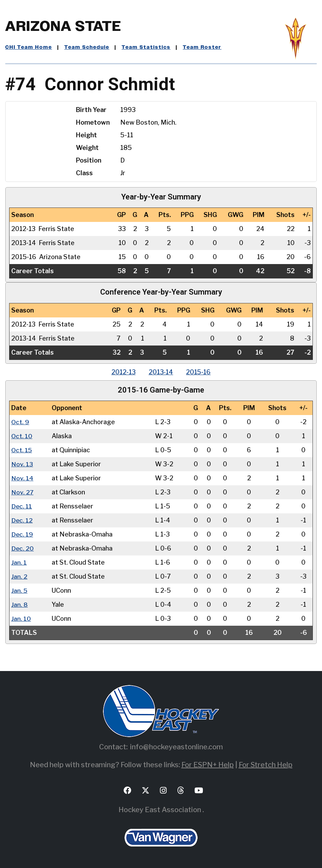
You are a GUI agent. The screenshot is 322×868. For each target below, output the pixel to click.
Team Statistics (146, 47)
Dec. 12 (22, 520)
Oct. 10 (22, 436)
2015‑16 (199, 372)
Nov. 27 (22, 492)
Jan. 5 (20, 590)
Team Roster (202, 47)
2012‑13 (122, 372)
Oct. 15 (22, 450)
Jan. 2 (19, 576)
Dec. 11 (22, 506)
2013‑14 (161, 372)
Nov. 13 (22, 464)
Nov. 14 (22, 478)
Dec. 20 (23, 548)
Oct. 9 (20, 422)
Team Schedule (87, 47)
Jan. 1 (19, 562)
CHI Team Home (29, 47)
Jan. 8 (20, 604)
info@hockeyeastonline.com (176, 747)
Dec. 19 (22, 534)
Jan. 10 (21, 619)
